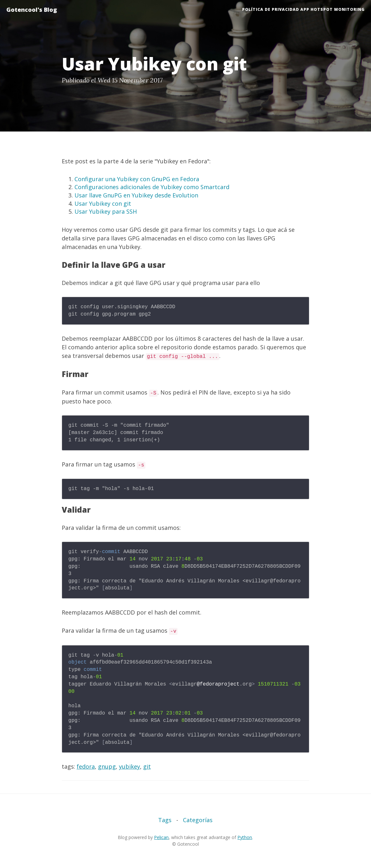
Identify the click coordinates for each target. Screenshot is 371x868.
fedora (86, 766)
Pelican (161, 837)
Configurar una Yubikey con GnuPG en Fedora (137, 179)
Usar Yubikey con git (103, 203)
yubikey (129, 766)
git (147, 766)
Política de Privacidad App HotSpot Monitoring (303, 9)
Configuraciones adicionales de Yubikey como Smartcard (152, 187)
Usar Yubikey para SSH (106, 211)
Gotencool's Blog (32, 10)
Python (245, 837)
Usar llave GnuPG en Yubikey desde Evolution (136, 195)
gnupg (107, 766)
